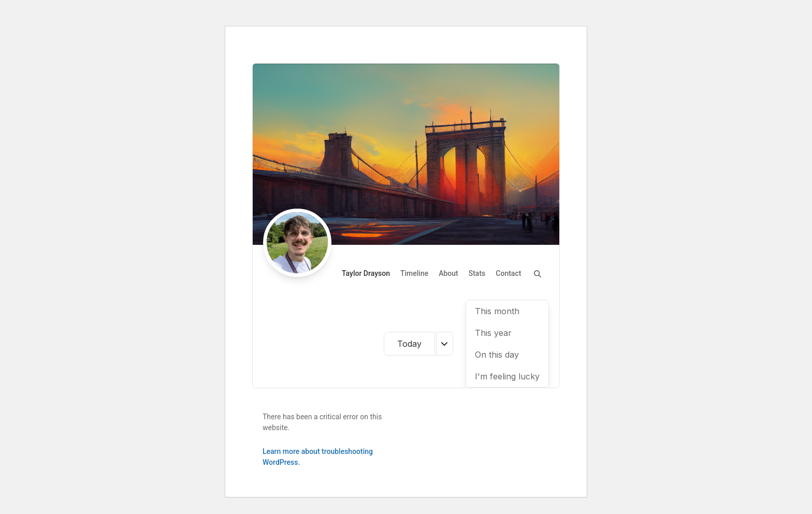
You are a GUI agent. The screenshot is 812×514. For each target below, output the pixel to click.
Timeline (414, 273)
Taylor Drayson (366, 273)
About (448, 273)
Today (409, 344)
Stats (477, 273)
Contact (508, 273)
